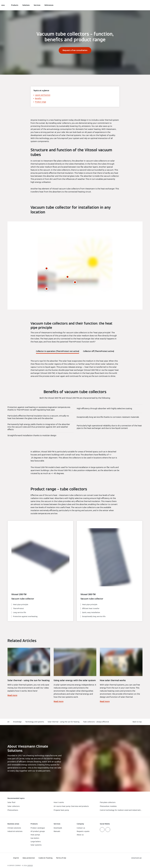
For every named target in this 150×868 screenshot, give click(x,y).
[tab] (58, 351)
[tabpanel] (75, 369)
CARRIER (30, 865)
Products (15, 5)
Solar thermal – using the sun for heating (64, 722)
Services (37, 5)
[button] (138, 722)
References (49, 5)
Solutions (26, 5)
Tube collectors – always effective (96, 722)
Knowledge (17, 722)
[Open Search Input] (141, 5)
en (8, 722)
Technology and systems (35, 722)
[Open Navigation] (3, 5)
